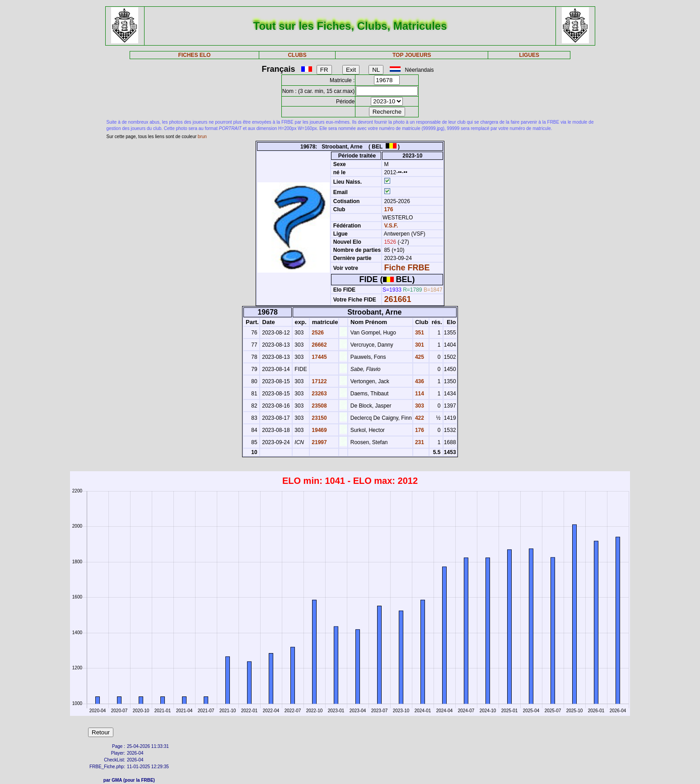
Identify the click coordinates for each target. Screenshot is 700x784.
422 (419, 418)
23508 (319, 406)
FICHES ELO (194, 55)
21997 (319, 442)
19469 (319, 430)
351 (419, 333)
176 (388, 209)
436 (419, 381)
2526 (317, 333)
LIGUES (529, 55)
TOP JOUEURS (412, 55)
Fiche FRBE (407, 268)
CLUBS (297, 55)
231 (419, 442)
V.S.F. (391, 226)
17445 (319, 357)
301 (419, 345)
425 (419, 357)
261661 (397, 299)
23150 (319, 418)
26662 (319, 345)
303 (419, 406)
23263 (319, 394)
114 (419, 394)
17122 (319, 381)
